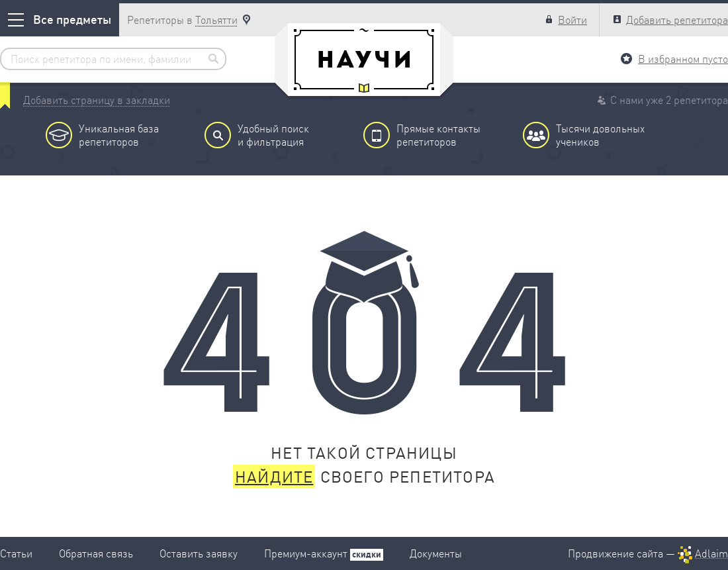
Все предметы (60, 20)
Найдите (274, 477)
